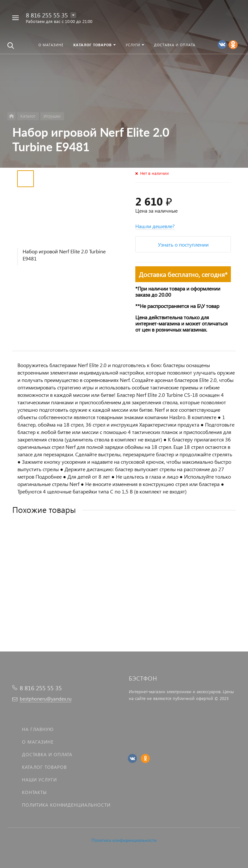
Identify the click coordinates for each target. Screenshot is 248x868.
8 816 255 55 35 (47, 15)
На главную (38, 729)
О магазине (38, 742)
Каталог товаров (44, 767)
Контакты (34, 792)
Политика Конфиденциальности (66, 805)
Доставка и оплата (47, 754)
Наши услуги (39, 780)
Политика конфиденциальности (124, 840)
